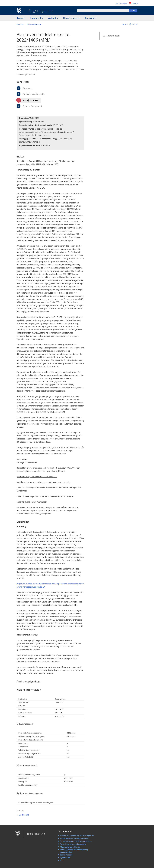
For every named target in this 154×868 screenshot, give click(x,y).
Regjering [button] (90, 18)
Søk (133, 11)
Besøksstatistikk (66, 855)
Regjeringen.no (39, 11)
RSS (61, 861)
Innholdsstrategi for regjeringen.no (74, 838)
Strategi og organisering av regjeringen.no (77, 835)
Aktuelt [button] (52, 18)
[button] (34, 24)
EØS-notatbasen (111, 36)
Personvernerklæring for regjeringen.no (76, 841)
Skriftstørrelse (121, 3)
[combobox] (103, 11)
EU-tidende (24, 815)
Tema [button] (20, 18)
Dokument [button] (36, 18)
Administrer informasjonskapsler (73, 844)
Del (126, 24)
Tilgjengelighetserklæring (70, 847)
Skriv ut (135, 24)
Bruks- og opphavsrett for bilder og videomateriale (74, 851)
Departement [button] (71, 18)
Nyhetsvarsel (65, 858)
